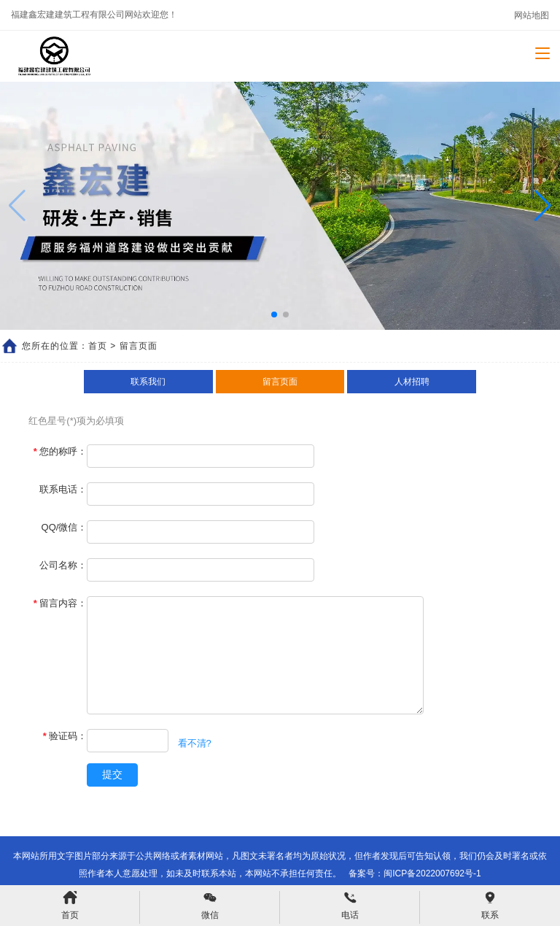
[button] (543, 206)
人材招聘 (412, 382)
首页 (98, 346)
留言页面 (280, 382)
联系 (490, 906)
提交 (112, 774)
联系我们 (148, 382)
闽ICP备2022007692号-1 (432, 873)
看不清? (195, 743)
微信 (210, 906)
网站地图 (532, 15)
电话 (350, 906)
